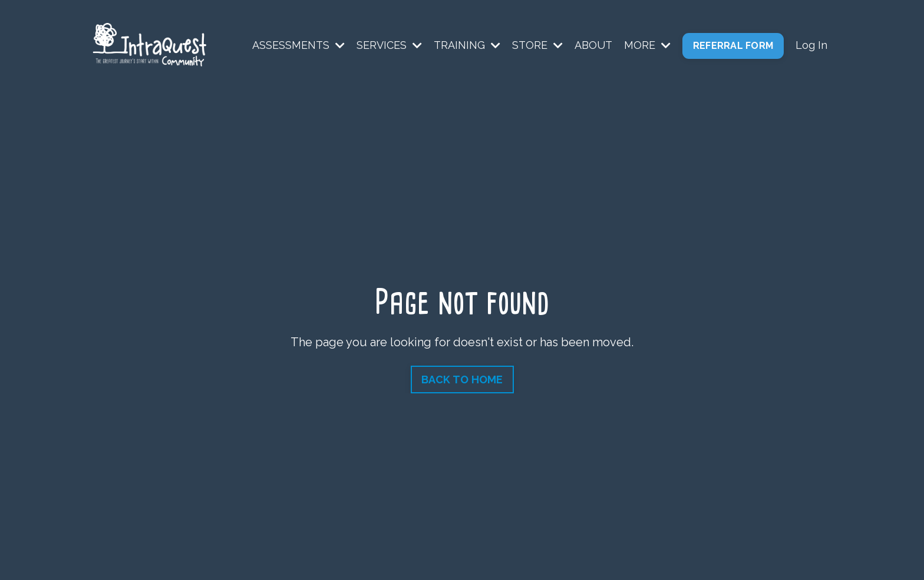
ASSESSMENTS (298, 45)
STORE (537, 45)
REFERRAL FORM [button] (733, 46)
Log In (811, 45)
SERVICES (389, 45)
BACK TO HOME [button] (462, 380)
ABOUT (593, 45)
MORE (647, 45)
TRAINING (467, 45)
